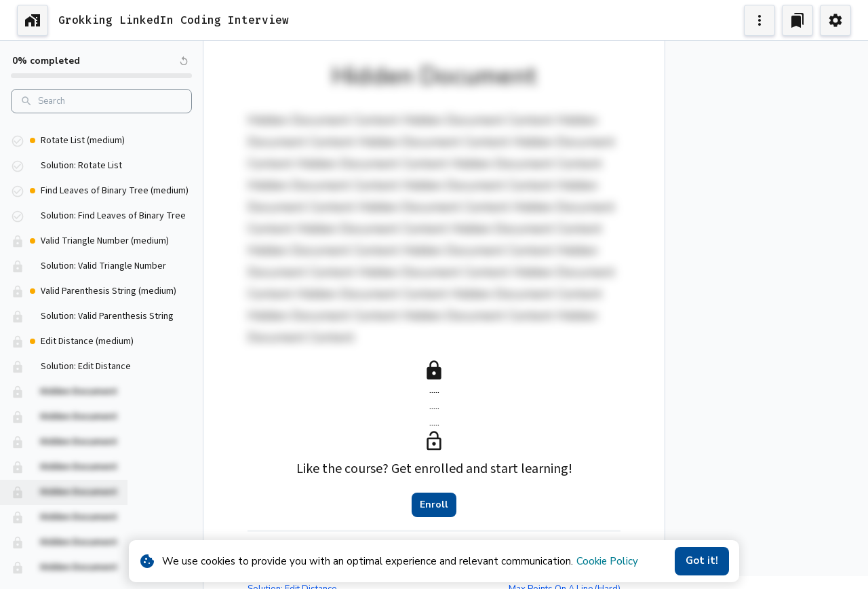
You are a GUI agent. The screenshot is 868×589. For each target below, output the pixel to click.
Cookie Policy (607, 561)
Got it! (702, 561)
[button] (101, 135)
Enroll (434, 505)
